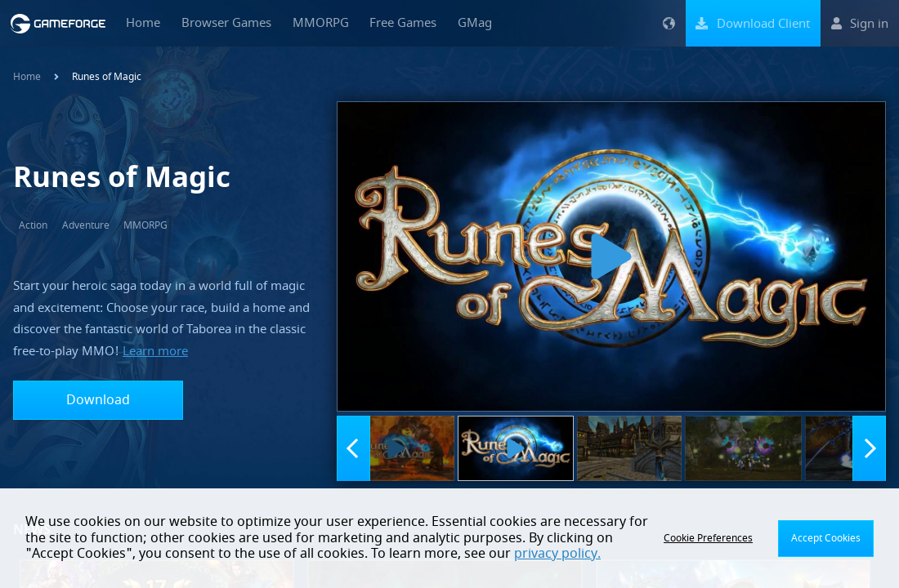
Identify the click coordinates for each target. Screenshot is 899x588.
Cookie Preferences (708, 538)
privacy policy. (557, 554)
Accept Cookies (826, 538)
